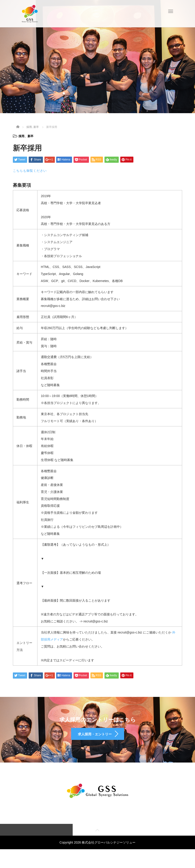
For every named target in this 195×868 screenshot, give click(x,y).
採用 (22, 136)
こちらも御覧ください (30, 170)
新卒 (31, 136)
